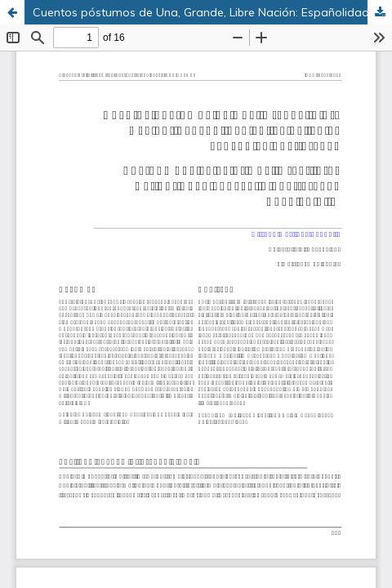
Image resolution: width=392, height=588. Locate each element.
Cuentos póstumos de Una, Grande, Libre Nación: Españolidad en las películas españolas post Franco (212, 12)
